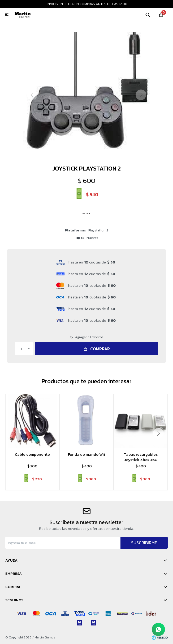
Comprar (100, 349)
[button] (87, 155)
